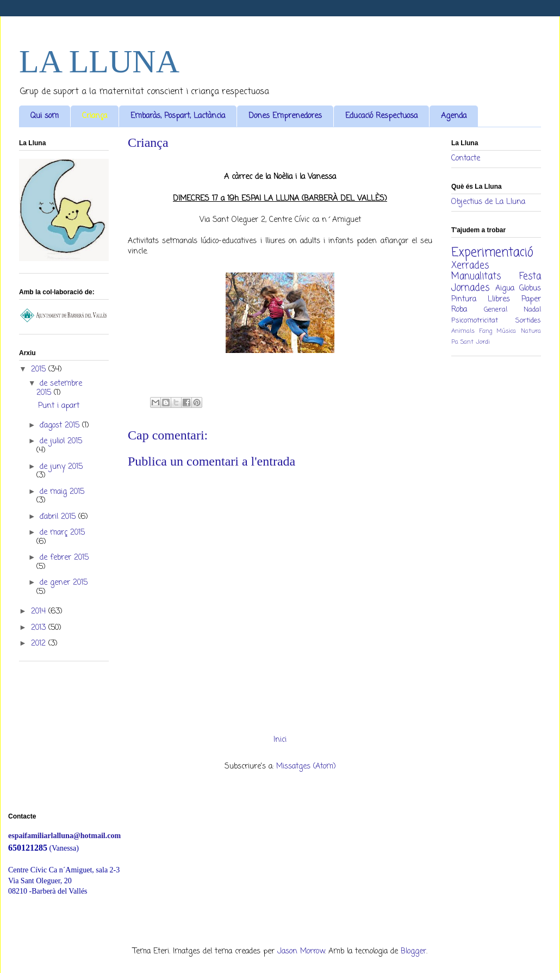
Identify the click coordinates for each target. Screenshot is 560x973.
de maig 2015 (62, 492)
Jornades (470, 288)
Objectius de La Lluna (488, 202)
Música (506, 331)
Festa (530, 277)
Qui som (45, 116)
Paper (531, 299)
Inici (280, 740)
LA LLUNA (99, 61)
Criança (95, 116)
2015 (40, 370)
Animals (463, 331)
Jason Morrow (301, 952)
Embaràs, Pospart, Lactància (178, 116)
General (496, 310)
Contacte (466, 159)
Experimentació (492, 253)
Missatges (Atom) (306, 767)
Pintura (464, 299)
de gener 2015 (64, 583)
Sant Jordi (475, 342)
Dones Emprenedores (285, 116)
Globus (530, 289)
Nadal (532, 310)
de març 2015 (62, 533)
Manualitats (476, 277)
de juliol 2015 (61, 441)
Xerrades (470, 266)
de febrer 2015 (64, 558)
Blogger (413, 952)
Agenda (454, 116)
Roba (459, 310)
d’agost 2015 (61, 426)
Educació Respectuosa (381, 116)
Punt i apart (59, 406)
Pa (455, 342)
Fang (486, 331)
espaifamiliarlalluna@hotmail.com (64, 836)
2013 (40, 628)
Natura (531, 331)
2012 (40, 644)
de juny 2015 (61, 467)
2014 (40, 612)
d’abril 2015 (59, 517)
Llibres (499, 299)
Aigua (505, 289)
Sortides (528, 321)
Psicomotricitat (475, 321)
